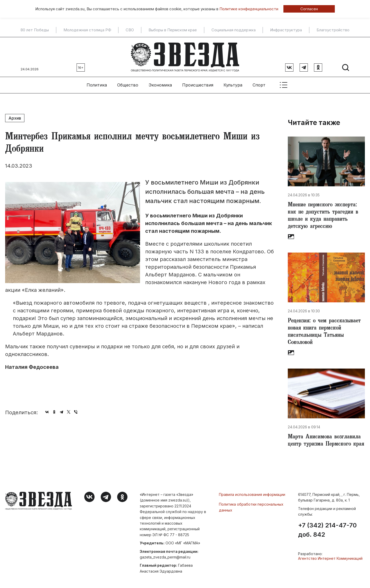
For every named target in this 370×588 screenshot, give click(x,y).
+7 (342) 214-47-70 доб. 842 (327, 530)
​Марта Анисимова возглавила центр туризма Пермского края (326, 441)
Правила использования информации (252, 494)
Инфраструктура (286, 30)
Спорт (259, 85)
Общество (128, 85)
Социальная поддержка (234, 30)
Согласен (309, 9)
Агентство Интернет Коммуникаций (330, 558)
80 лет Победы (35, 30)
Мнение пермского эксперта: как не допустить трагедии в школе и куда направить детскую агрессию (323, 216)
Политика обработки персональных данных (251, 507)
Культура (233, 85)
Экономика (160, 85)
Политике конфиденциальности (249, 9)
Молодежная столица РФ (87, 30)
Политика (97, 85)
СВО (130, 30)
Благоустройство (333, 30)
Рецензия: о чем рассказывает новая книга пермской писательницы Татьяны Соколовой (324, 332)
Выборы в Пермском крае (173, 30)
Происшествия (198, 85)
